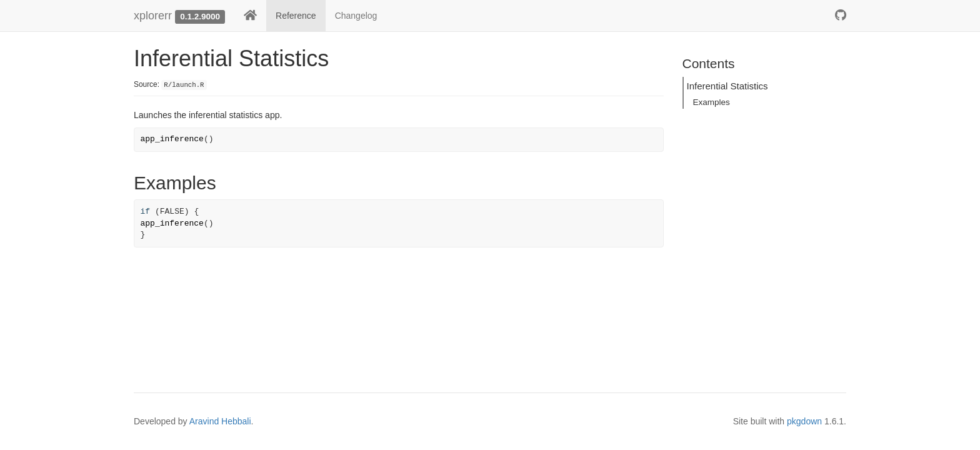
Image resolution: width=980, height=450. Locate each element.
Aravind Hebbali (220, 421)
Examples (712, 102)
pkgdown (804, 421)
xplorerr (153, 16)
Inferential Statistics (727, 86)
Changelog (356, 16)
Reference (296, 16)
